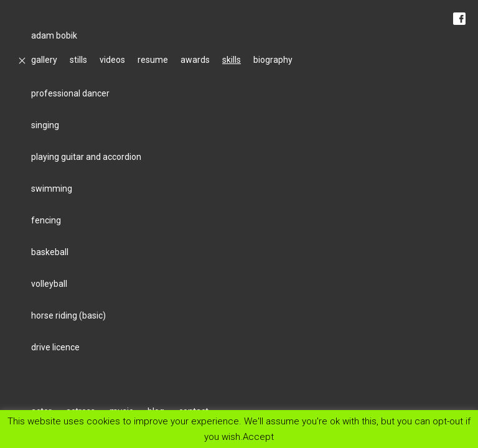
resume (153, 60)
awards (195, 60)
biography (273, 60)
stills (78, 60)
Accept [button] (258, 436)
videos (112, 60)
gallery (44, 60)
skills (232, 60)
